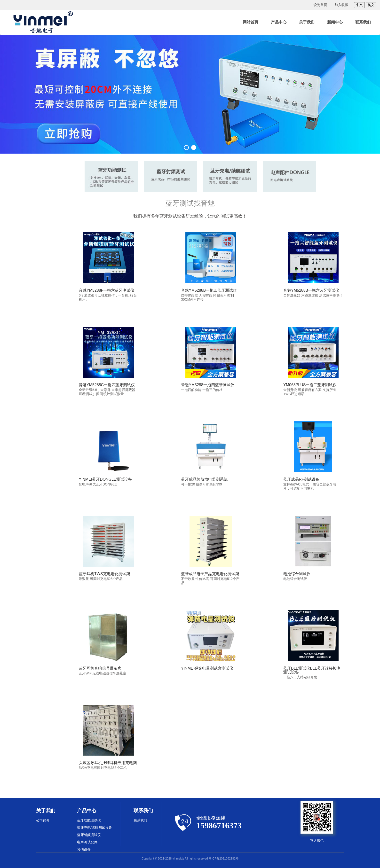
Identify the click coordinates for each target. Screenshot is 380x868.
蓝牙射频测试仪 (89, 835)
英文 (371, 5)
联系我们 (363, 22)
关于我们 (307, 22)
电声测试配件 (87, 842)
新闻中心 (335, 22)
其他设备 (84, 849)
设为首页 (320, 5)
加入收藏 (341, 5)
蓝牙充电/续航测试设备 (95, 828)
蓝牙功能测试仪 (89, 820)
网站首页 (251, 22)
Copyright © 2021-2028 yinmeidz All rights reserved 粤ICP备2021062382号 (190, 859)
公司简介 (43, 820)
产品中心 (279, 22)
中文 (359, 5)
